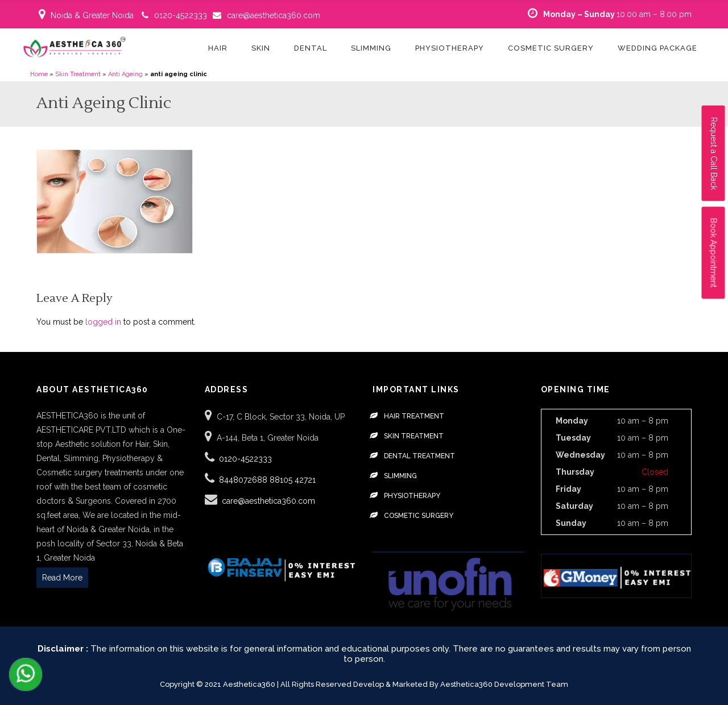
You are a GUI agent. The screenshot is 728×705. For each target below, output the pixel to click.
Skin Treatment (78, 74)
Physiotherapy (412, 496)
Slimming (400, 476)
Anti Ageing (125, 74)
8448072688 (244, 480)
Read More (62, 578)
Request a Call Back (714, 154)
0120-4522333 (181, 15)
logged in (103, 322)
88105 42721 (293, 480)
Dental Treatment (419, 456)
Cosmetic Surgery (419, 516)
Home (39, 74)
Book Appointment (714, 253)
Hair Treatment (414, 416)
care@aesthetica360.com (274, 15)
